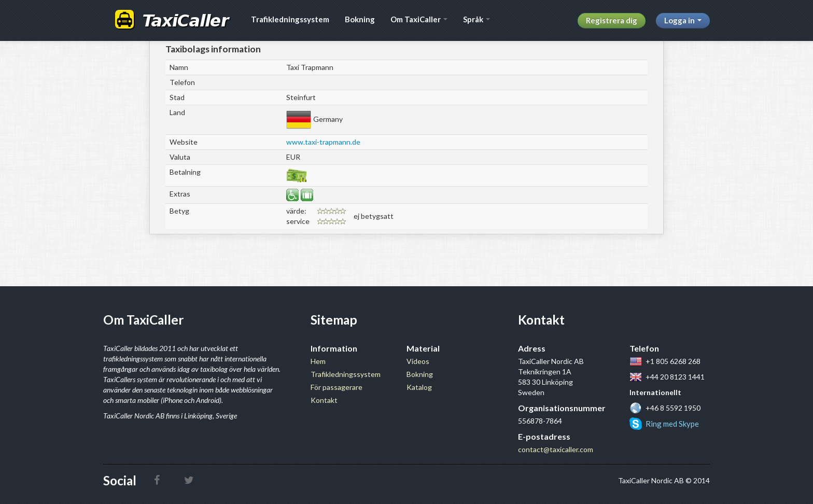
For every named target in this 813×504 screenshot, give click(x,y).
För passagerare (337, 387)
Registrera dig (612, 20)
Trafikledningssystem (290, 19)
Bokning (360, 19)
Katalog (419, 387)
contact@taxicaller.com (556, 449)
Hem (318, 361)
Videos (418, 361)
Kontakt (324, 400)
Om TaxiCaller (419, 19)
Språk (476, 19)
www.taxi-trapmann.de (323, 142)
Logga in (683, 20)
